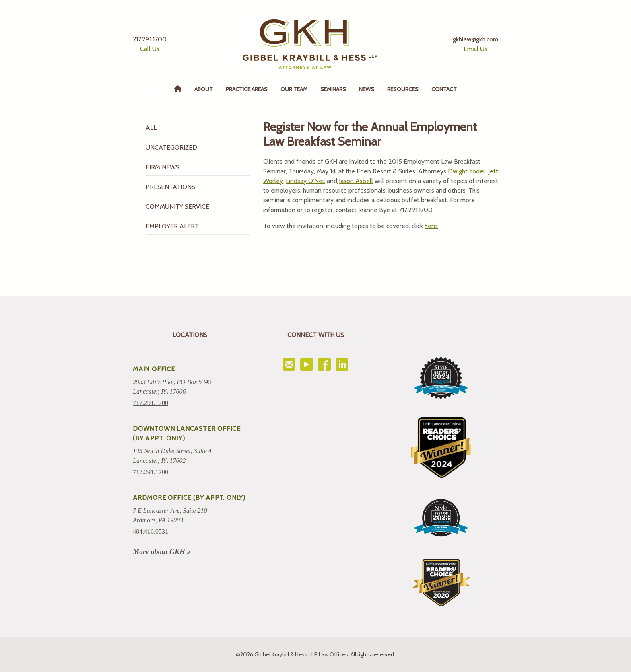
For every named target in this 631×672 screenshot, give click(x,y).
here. (431, 226)
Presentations (170, 187)
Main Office (154, 369)
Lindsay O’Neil (305, 181)
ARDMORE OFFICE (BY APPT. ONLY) (189, 498)
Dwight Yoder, (467, 171)
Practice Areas (247, 89)
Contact (444, 89)
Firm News (163, 167)
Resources (403, 89)
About (204, 89)
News (367, 89)
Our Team (294, 89)
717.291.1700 (151, 403)
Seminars (333, 89)
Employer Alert (172, 226)
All (151, 128)
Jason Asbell (355, 181)
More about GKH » (162, 552)
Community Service (177, 207)
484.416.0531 (151, 531)
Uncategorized (171, 147)
